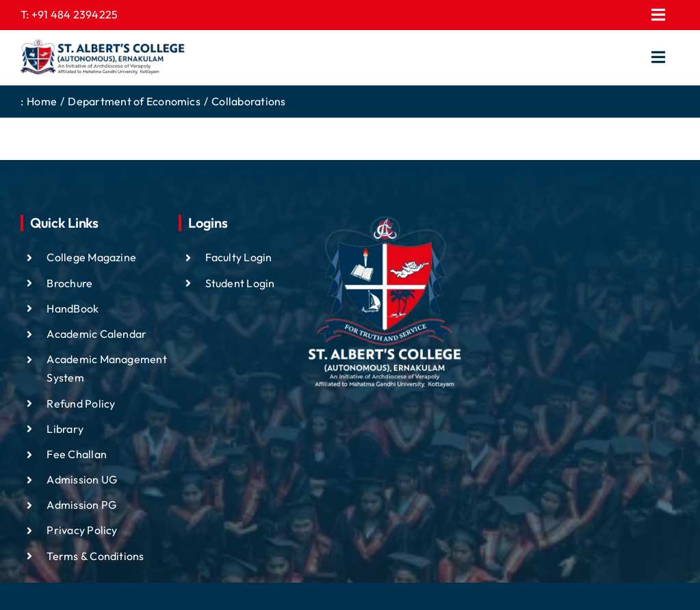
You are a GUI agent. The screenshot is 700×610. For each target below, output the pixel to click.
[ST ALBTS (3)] (103, 57)
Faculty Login (239, 257)
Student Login (240, 283)
